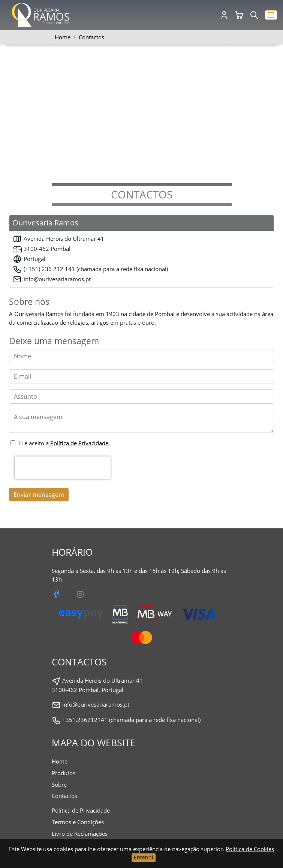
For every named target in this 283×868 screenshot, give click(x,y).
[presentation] (63, 468)
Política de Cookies (250, 849)
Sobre (59, 784)
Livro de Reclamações (80, 834)
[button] (271, 15)
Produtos (64, 773)
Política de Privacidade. (80, 443)
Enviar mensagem (39, 495)
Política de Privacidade (81, 810)
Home (63, 37)
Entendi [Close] (144, 857)
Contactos (64, 796)
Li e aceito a (64, 443)
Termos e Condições (78, 822)
